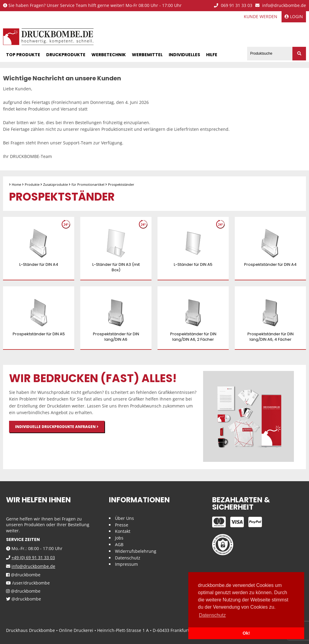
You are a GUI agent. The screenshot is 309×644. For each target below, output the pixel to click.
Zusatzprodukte (56, 184)
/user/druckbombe (28, 583)
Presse (122, 525)
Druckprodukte (66, 55)
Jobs (119, 538)
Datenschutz (128, 558)
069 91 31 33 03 (233, 6)
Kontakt (123, 531)
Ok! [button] (246, 633)
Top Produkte (23, 55)
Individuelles (184, 55)
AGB (119, 544)
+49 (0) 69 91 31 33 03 (33, 557)
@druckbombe (23, 575)
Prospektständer (121, 184)
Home (16, 184)
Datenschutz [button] (212, 615)
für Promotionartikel (88, 184)
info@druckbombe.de (281, 6)
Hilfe (212, 55)
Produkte (32, 184)
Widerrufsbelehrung (136, 551)
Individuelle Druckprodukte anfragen (57, 427)
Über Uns (124, 518)
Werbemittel (147, 55)
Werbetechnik (109, 55)
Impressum (126, 564)
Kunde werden (261, 16)
